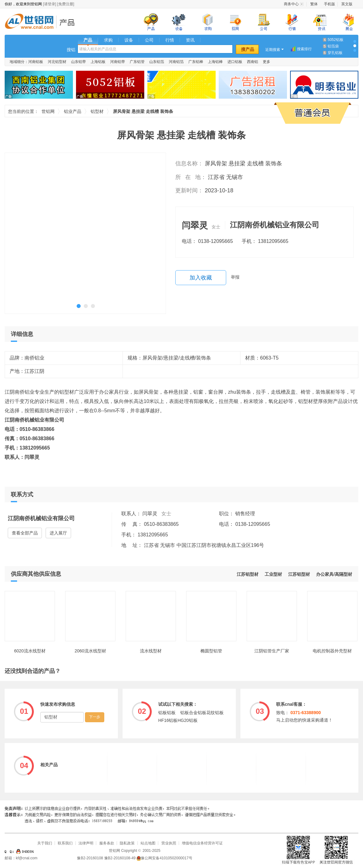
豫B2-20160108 (90, 858)
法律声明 (86, 843)
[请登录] (49, 4)
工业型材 (273, 574)
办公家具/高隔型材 (334, 574)
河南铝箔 (176, 62)
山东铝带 (78, 62)
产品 (88, 40)
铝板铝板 (167, 713)
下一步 (95, 717)
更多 (267, 62)
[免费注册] (66, 4)
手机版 (329, 4)
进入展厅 (58, 533)
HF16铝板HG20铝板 (178, 720)
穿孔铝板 (335, 53)
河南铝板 (36, 62)
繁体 (314, 4)
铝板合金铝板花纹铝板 (202, 713)
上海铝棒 (215, 62)
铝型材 (97, 111)
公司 (149, 40)
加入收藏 (201, 278)
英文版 (347, 4)
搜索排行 (304, 49)
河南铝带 (118, 62)
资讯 (190, 40)
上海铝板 (98, 62)
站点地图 (148, 843)
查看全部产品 (25, 533)
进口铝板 (235, 62)
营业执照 (169, 843)
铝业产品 (69, 22)
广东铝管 (137, 62)
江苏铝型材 (299, 574)
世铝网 (31, 22)
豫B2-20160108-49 (120, 858)
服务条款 (107, 843)
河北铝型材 (57, 62)
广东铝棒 (196, 62)
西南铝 (253, 62)
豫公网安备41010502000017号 (164, 858)
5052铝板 (336, 40)
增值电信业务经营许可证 (202, 843)
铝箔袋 (333, 46)
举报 (235, 277)
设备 (129, 40)
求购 (108, 40)
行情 (170, 40)
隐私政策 (127, 843)
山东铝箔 (157, 62)
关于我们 (45, 843)
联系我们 (65, 843)
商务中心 (291, 4)
